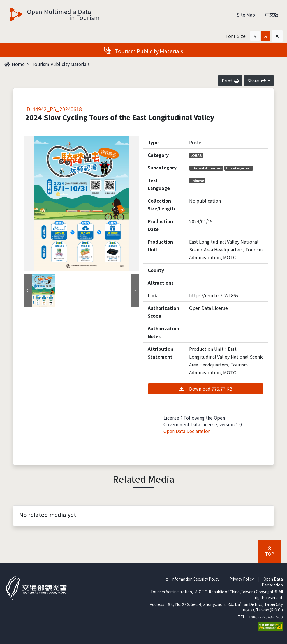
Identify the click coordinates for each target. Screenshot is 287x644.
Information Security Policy (195, 579)
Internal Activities (206, 168)
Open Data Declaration (187, 431)
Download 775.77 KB (206, 389)
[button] (255, 36)
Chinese (197, 181)
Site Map (246, 15)
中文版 (272, 15)
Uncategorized (239, 168)
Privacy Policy (241, 579)
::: (167, 579)
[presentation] (28, 290)
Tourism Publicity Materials (61, 64)
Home (15, 64)
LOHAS (196, 155)
